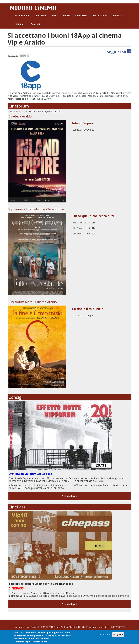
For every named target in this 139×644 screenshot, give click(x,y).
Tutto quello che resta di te (93, 216)
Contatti (35, 24)
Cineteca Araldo (20, 116)
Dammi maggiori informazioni (30, 642)
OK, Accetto (104, 635)
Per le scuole (100, 16)
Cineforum (41, 16)
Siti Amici (20, 24)
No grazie (118, 635)
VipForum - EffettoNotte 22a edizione (36, 209)
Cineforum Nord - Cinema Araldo (33, 302)
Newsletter (81, 16)
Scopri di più (70, 496)
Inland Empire (83, 123)
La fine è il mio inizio (88, 309)
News (55, 16)
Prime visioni (22, 16)
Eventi (66, 16)
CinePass (117, 16)
